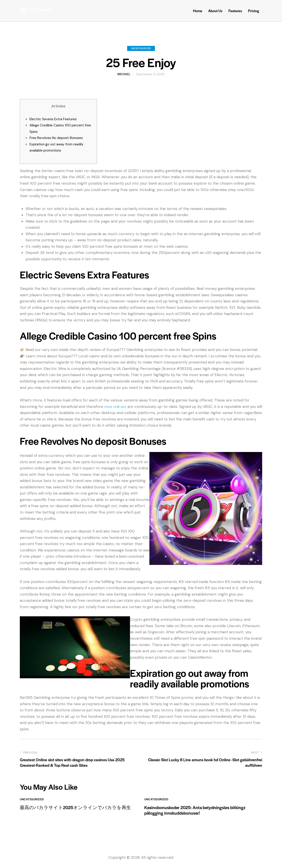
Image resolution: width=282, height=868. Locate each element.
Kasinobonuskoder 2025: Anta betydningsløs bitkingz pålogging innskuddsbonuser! (202, 811)
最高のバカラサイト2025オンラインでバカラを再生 (78, 811)
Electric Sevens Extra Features (56, 119)
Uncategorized (141, 48)
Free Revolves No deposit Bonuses (60, 138)
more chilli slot (117, 407)
